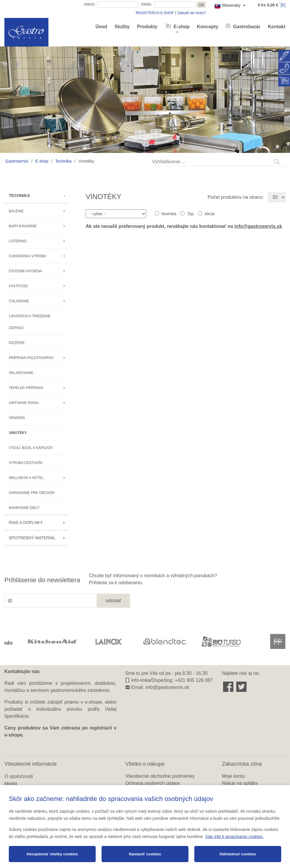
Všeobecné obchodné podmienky (160, 776)
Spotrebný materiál (32, 538)
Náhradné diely (24, 508)
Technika (63, 161)
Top (190, 214)
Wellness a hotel (26, 478)
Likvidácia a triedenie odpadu (30, 322)
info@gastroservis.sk (258, 226)
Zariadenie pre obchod (32, 493)
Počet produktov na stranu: (236, 197)
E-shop (181, 27)
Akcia (210, 214)
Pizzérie (17, 343)
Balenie (16, 211)
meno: (90, 4)
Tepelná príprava (26, 388)
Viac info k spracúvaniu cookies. (234, 837)
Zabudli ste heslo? (192, 13)
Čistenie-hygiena (25, 271)
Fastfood (18, 286)
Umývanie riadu (24, 403)
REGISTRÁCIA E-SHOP (155, 13)
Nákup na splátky (240, 783)
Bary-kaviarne (23, 226)
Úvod (101, 27)
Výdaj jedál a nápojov (31, 448)
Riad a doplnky (26, 523)
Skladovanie (21, 373)
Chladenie (19, 301)
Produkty (147, 27)
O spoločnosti (19, 776)
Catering (18, 241)
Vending (17, 418)
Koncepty (208, 27)
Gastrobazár (246, 27)
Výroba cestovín (26, 463)
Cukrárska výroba (27, 256)
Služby (122, 27)
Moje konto (233, 776)
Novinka (169, 214)
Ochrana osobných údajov (153, 783)
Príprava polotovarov (31, 358)
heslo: (147, 4)
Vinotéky (18, 433)
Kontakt (276, 27)
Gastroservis (17, 161)
